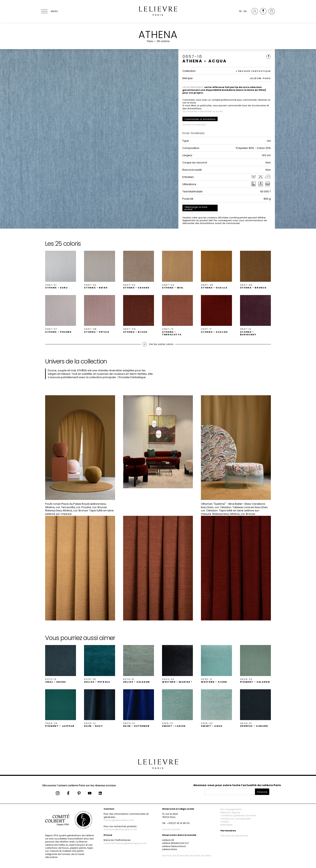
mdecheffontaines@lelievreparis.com (125, 843)
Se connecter (190, 111)
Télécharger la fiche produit (196, 208)
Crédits (225, 822)
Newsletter (227, 825)
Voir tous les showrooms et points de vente (186, 856)
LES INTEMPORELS (193, 87)
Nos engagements (231, 809)
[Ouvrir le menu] (49, 11)
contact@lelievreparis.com (119, 820)
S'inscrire (262, 792)
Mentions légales (230, 812)
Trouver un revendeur (194, 125)
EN (245, 11)
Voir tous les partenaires (234, 836)
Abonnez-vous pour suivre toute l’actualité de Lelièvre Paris (237, 785)
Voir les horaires (171, 829)
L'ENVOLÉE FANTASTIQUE (253, 71)
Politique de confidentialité (236, 819)
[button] (61, 270)
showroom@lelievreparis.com (120, 829)
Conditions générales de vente (238, 815)
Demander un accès (211, 111)
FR (240, 11)
